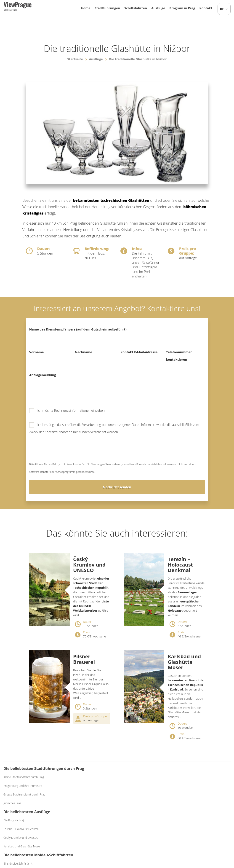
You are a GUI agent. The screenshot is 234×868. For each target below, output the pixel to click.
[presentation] (64, 451)
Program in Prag (182, 8)
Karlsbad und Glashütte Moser (184, 662)
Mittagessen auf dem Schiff (141, 793)
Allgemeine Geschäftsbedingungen (154, 841)
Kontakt (206, 8)
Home (86, 8)
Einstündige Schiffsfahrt (139, 784)
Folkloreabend (192, 777)
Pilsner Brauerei (84, 659)
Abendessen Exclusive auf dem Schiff (147, 810)
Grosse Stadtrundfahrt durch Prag (24, 802)
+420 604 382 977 (115, 841)
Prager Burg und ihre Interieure (23, 793)
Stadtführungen (107, 8)
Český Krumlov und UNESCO (89, 564)
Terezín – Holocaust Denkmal (180, 564)
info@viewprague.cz (78, 841)
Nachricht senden (117, 487)
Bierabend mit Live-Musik (199, 786)
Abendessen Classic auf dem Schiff (146, 802)
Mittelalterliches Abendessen (201, 794)
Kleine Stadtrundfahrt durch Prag (24, 784)
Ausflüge (158, 8)
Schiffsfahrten (136, 8)
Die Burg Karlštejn (78, 777)
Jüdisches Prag (12, 810)
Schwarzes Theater (195, 803)
